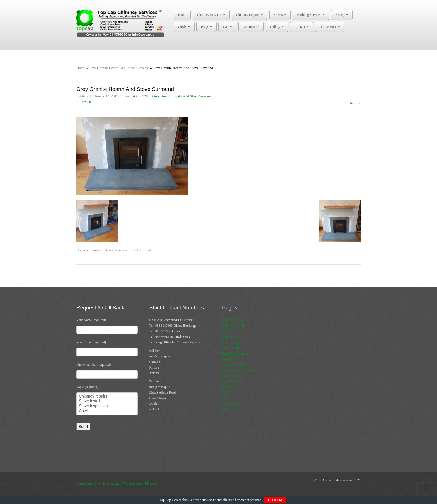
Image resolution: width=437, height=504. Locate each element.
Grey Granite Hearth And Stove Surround (119, 68)
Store (226, 398)
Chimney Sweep (233, 337)
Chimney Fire (231, 342)
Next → (355, 103)
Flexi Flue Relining (235, 353)
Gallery (277, 27)
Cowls (184, 27)
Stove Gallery (231, 381)
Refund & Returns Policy (239, 370)
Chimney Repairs (250, 15)
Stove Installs (231, 348)
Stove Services (232, 376)
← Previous (84, 102)
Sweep (342, 15)
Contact (302, 27)
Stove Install (107, 401)
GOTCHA (275, 500)
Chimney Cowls (233, 331)
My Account (230, 404)
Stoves (280, 15)
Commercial (251, 27)
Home (182, 15)
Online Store (330, 27)
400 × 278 (140, 96)
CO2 (225, 392)
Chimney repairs (107, 396)
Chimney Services (211, 15)
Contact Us (230, 359)
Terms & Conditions (236, 365)
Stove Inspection (107, 406)
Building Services (311, 15)
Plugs (207, 27)
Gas (227, 27)
